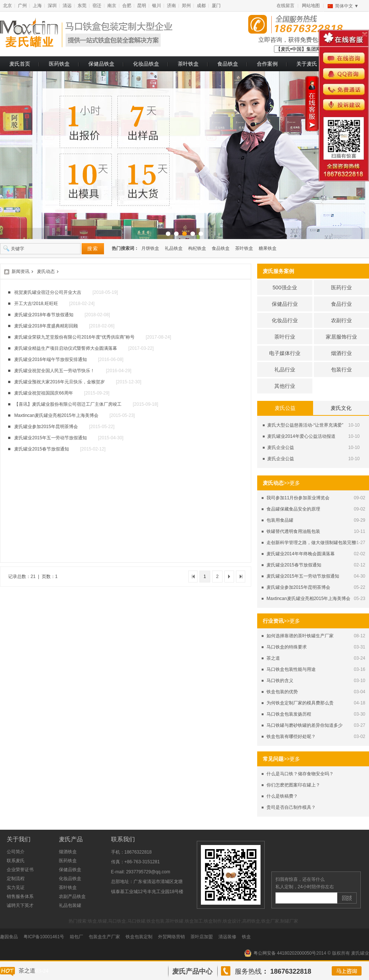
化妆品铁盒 (146, 64)
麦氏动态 (46, 271)
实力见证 (16, 888)
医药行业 (341, 288)
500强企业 (285, 288)
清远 (67, 6)
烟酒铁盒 (68, 852)
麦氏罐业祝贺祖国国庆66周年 (43, 393)
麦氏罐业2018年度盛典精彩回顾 (46, 326)
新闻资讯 (20, 271)
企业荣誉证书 (20, 870)
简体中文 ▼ (347, 6)
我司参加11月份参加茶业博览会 (298, 498)
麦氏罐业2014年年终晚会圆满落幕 (301, 554)
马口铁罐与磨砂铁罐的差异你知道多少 (305, 725)
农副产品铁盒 (72, 896)
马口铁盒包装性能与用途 (291, 669)
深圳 (52, 6)
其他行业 (285, 386)
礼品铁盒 (174, 248)
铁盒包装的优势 (282, 692)
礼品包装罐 (70, 905)
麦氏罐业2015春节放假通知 (294, 565)
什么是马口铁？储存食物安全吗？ (300, 774)
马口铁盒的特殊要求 (287, 647)
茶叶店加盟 (202, 937)
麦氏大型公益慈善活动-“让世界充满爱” (305, 425)
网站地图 (311, 6)
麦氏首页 (20, 64)
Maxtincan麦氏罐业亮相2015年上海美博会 (308, 599)
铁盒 (246, 937)
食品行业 (341, 304)
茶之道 (273, 658)
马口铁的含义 (280, 681)
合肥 (127, 6)
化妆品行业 (285, 320)
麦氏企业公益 (281, 447)
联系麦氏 (16, 861)
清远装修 (227, 937)
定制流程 (16, 879)
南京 (112, 6)
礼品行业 (285, 370)
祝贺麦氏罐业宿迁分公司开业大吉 (48, 292)
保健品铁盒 (101, 64)
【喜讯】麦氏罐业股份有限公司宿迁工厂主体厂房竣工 (68, 404)
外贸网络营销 (171, 937)
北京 (7, 6)
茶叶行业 (285, 337)
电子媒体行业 (285, 353)
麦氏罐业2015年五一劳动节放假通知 (303, 576)
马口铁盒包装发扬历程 (289, 714)
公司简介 (16, 852)
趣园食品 (9, 937)
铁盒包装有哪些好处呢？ (291, 736)
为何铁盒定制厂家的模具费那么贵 (300, 703)
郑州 (186, 6)
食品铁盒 (228, 64)
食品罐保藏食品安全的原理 (293, 509)
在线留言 (286, 6)
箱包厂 (76, 937)
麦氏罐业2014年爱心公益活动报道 (301, 436)
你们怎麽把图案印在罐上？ (293, 785)
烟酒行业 (341, 353)
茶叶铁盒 (188, 64)
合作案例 (267, 64)
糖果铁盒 (268, 248)
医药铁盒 (59, 64)
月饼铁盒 (150, 248)
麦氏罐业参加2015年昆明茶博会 (298, 587)
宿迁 (97, 6)
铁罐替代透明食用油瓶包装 (293, 531)
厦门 (216, 6)
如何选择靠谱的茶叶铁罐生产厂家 (300, 636)
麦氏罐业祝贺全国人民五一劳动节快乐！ (54, 371)
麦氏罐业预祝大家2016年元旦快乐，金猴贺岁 (59, 382)
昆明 (142, 6)
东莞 (82, 6)
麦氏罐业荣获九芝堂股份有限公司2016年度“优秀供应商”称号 (74, 337)
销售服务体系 (20, 896)
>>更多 (292, 483)
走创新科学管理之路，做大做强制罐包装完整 (311, 543)
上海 (37, 6)
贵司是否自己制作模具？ (291, 807)
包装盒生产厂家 (104, 937)
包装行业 (341, 370)
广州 (22, 6)
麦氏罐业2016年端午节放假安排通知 (51, 359)
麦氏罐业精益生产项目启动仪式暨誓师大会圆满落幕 (66, 348)
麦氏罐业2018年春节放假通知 (44, 315)
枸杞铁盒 (197, 248)
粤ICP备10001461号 (44, 937)
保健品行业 (285, 304)
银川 (157, 6)
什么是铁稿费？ (282, 796)
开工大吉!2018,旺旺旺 (36, 304)
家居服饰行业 (341, 337)
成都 (201, 6)
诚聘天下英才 (20, 905)
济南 (171, 6)
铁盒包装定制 (139, 937)
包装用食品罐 (280, 520)
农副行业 (341, 320)
